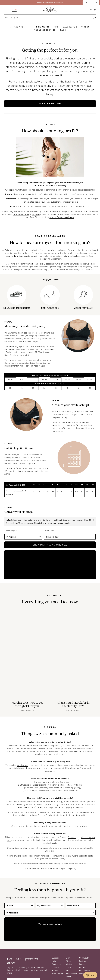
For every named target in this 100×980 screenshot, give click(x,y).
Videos (85, 27)
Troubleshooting (45, 30)
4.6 (14, 10)
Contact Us (57, 964)
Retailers (83, 974)
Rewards (83, 964)
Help (54, 961)
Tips (56, 27)
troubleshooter (72, 791)
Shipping (55, 967)
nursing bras (23, 765)
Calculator (70, 27)
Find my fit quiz (18, 256)
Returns (55, 971)
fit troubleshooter (21, 214)
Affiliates (83, 967)
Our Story (70, 967)
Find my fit (43, 27)
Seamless (72, 837)
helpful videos (69, 256)
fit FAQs (36, 214)
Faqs (63, 30)
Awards (69, 977)
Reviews (82, 961)
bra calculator (52, 211)
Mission (69, 964)
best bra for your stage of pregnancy (60, 869)
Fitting (68, 961)
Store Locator (57, 974)
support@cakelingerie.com (62, 217)
